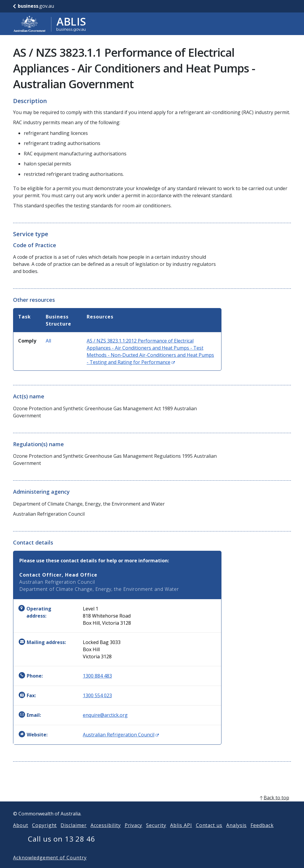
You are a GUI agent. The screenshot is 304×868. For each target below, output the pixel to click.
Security (156, 835)
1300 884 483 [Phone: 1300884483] (97, 676)
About (21, 835)
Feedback (262, 835)
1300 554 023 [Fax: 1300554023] (97, 695)
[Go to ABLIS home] (50, 24)
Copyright (45, 835)
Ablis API (181, 835)
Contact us (209, 835)
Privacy (134, 835)
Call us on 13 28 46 (62, 848)
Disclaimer (74, 835)
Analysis (236, 835)
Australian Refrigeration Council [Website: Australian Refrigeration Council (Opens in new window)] (121, 735)
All (48, 341)
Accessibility (106, 835)
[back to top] (152, 807)
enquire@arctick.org (105, 715)
